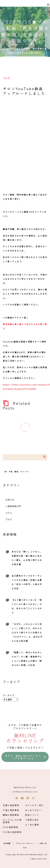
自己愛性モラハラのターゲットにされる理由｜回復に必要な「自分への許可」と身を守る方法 (27, 582)
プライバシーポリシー (25, 843)
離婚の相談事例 (11, 815)
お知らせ (10, 500)
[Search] (25, 457)
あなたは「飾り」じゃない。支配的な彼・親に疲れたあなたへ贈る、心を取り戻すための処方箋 (27, 558)
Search (44, 457)
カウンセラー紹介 (34, 805)
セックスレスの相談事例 (12, 821)
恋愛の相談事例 (11, 805)
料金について (32, 815)
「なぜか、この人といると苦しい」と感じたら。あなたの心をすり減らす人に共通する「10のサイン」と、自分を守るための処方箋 (27, 632)
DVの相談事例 (10, 827)
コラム (9, 513)
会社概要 (7, 843)
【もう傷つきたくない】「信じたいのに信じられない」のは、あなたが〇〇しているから (27, 606)
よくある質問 (32, 825)
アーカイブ (9, 695)
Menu (48, 5)
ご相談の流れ (32, 820)
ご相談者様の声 (13, 506)
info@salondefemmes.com (25, 792)
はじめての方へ (33, 810)
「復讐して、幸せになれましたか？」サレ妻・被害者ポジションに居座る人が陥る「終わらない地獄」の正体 (27, 659)
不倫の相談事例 (11, 810)
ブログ (6, 78)
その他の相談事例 (12, 832)
